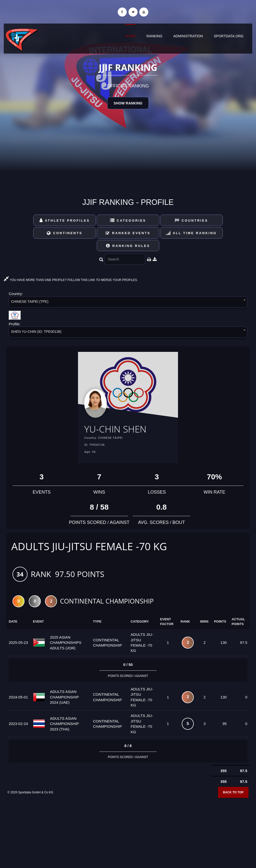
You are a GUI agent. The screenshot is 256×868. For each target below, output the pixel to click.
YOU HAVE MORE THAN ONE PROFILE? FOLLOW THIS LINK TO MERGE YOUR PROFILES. (71, 280)
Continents (64, 233)
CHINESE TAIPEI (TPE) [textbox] (30, 302)
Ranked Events (128, 233)
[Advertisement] (128, 832)
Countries (191, 221)
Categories (128, 221)
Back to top (233, 793)
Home (130, 36)
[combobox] (128, 303)
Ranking (154, 36)
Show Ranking (128, 103)
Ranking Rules (128, 246)
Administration (188, 36)
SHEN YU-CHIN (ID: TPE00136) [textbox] (36, 332)
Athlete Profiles (65, 221)
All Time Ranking (191, 233)
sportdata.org (229, 36)
